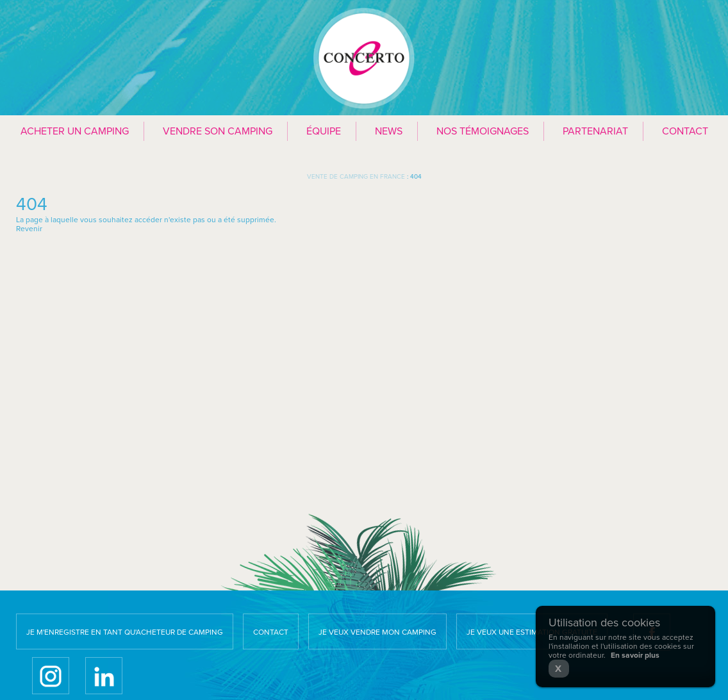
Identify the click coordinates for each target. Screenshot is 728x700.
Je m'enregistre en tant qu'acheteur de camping (125, 632)
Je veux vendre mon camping (377, 632)
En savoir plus (635, 655)
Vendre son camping (218, 131)
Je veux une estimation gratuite (532, 632)
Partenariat (595, 131)
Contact (685, 131)
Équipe (324, 131)
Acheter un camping (75, 131)
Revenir (29, 229)
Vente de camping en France (356, 177)
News (389, 131)
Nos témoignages (483, 131)
